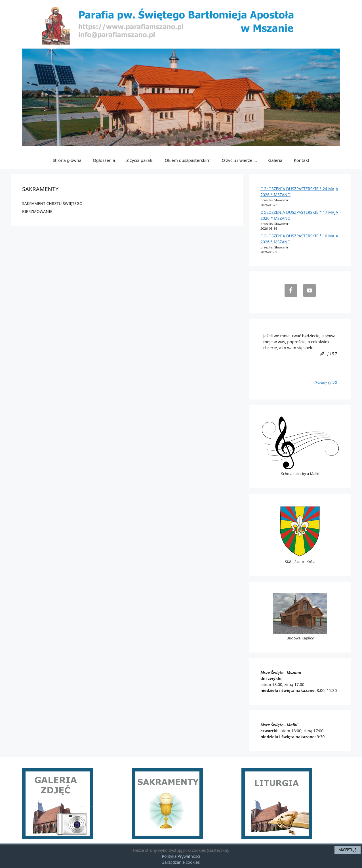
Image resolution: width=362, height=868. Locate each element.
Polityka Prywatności (181, 856)
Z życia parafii (140, 160)
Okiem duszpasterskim (188, 160)
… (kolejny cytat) (324, 382)
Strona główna (67, 160)
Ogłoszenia (104, 160)
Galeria (275, 160)
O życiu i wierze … (239, 160)
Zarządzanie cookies (181, 862)
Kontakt (302, 160)
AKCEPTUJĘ (348, 850)
